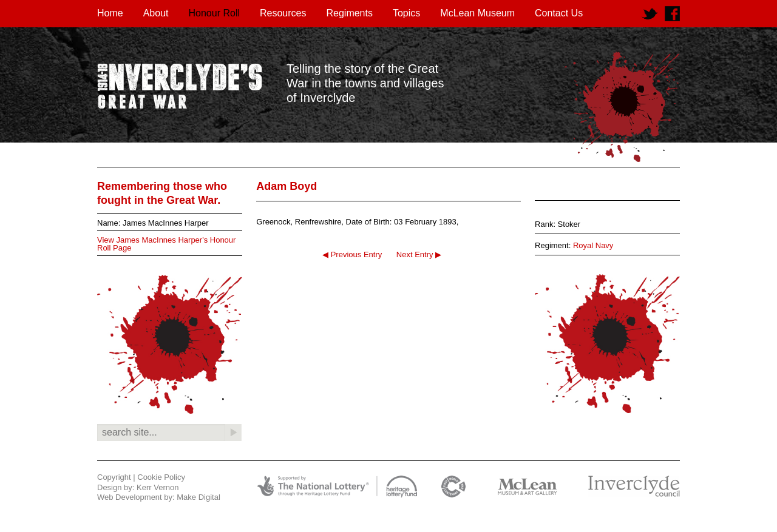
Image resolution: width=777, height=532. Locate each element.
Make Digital (198, 497)
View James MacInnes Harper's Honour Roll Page (166, 244)
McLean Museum (477, 13)
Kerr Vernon (158, 487)
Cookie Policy (161, 477)
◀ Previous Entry (352, 254)
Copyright (114, 477)
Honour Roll (214, 13)
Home (110, 13)
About (156, 13)
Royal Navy (593, 245)
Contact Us (559, 13)
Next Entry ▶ (419, 254)
